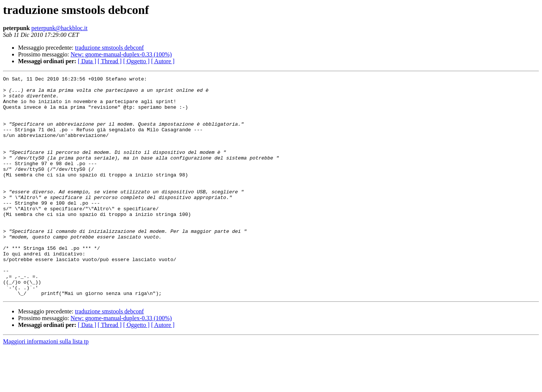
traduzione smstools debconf (109, 48)
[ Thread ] (110, 61)
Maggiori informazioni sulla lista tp (46, 385)
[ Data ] (87, 61)
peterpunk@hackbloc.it (59, 28)
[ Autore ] (163, 61)
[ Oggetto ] (136, 61)
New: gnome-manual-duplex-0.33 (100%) (121, 54)
